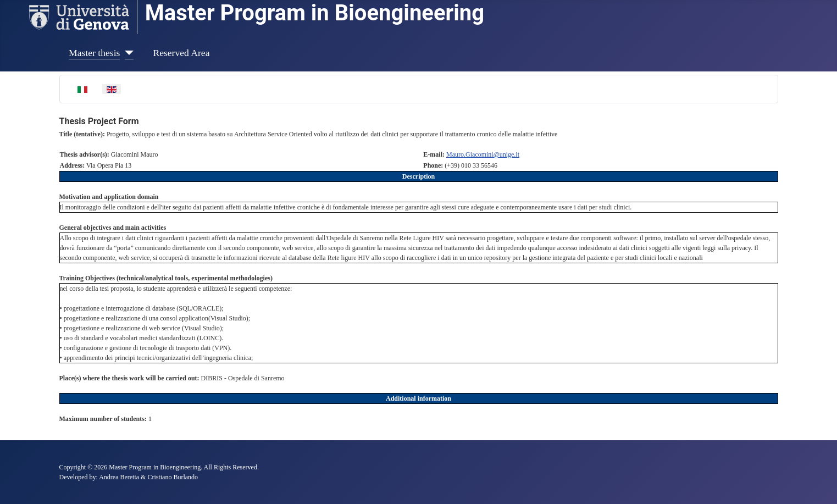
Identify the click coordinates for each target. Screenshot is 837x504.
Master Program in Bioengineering (315, 13)
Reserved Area (181, 53)
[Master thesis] (127, 53)
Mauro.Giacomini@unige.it (483, 154)
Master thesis (94, 53)
